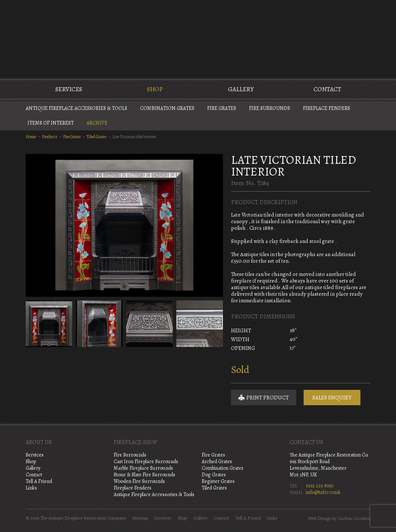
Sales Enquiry (332, 398)
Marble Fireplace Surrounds (143, 468)
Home (31, 137)
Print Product (264, 398)
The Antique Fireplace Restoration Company (198, 38)
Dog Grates (214, 475)
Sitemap (140, 518)
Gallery (241, 89)
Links (31, 488)
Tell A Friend (39, 481)
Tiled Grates (96, 137)
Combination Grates (167, 108)
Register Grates (218, 481)
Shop (155, 89)
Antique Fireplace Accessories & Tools (76, 108)
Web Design (320, 518)
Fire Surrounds (269, 108)
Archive (97, 123)
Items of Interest (51, 123)
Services (69, 89)
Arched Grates (217, 461)
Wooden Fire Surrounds (139, 481)
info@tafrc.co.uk (323, 492)
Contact (327, 89)
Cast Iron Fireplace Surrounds (146, 461)
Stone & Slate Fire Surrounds (144, 475)
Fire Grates (222, 108)
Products (49, 137)
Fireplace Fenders (327, 108)
